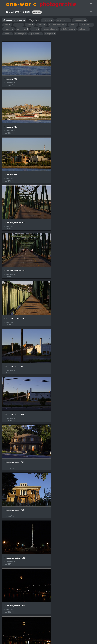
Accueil (7, 12)
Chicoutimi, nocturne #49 (15, 523)
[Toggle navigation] (91, 4)
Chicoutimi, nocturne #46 (63, 434)
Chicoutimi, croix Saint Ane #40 (66, 344)
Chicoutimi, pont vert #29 (15, 165)
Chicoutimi (37, 12)
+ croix (7, 34)
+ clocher (84, 29)
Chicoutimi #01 (59, 568)
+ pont (73, 25)
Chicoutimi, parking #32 (14, 210)
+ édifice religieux (57, 25)
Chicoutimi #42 (59, 389)
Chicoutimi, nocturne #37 (63, 300)
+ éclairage (21, 34)
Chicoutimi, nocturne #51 (15, 568)
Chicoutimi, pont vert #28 (63, 121)
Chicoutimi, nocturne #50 (63, 523)
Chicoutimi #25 (11, 76)
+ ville (19, 25)
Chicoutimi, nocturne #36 (15, 299)
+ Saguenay (63, 20)
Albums (15, 12)
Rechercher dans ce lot (14, 20)
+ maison (8, 29)
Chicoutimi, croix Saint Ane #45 (17, 434)
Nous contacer (57, 639)
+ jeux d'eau (36, 34)
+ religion (50, 34)
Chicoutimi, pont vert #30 (63, 165)
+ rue (7, 25)
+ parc (35, 29)
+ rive (42, 25)
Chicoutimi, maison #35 (63, 255)
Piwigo (47, 639)
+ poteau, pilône (50, 29)
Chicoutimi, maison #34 (14, 255)
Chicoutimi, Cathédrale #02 (15, 613)
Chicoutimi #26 (59, 76)
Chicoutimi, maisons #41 (15, 389)
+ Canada (48, 20)
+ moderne (22, 29)
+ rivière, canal (68, 29)
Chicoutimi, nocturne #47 (15, 479)
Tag (24, 12)
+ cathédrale (86, 25)
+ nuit (30, 25)
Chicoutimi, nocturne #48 (63, 479)
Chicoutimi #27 (11, 121)
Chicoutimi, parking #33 (63, 210)
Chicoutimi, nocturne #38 (15, 344)
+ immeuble (80, 20)
